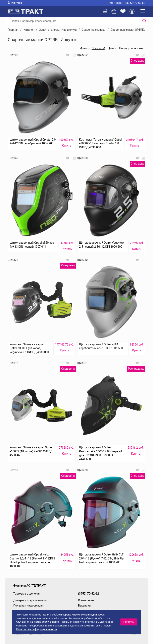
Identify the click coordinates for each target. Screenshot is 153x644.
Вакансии (84, 606)
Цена (111, 48)
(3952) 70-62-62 (135, 3)
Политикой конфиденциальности (36, 629)
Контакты (116, 3)
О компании (86, 600)
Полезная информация (28, 606)
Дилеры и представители (30, 600)
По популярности (130, 48)
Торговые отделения (27, 594)
